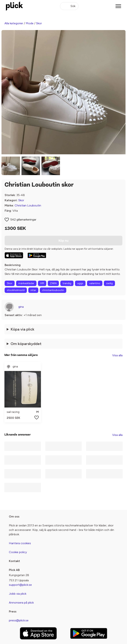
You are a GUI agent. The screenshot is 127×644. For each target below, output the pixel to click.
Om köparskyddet (26, 344)
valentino (95, 283)
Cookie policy (18, 552)
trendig (67, 283)
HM (42, 283)
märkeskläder (26, 283)
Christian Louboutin (28, 205)
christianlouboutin (53, 290)
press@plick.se (19, 620)
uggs (80, 283)
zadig (109, 283)
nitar (33, 290)
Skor (39, 23)
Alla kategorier (14, 23)
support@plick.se (20, 585)
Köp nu (63, 241)
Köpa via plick (22, 329)
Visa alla (117, 355)
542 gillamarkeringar (23, 220)
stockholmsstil (16, 290)
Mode (30, 23)
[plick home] (14, 6)
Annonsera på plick (21, 603)
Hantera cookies (20, 543)
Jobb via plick (18, 594)
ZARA (53, 283)
